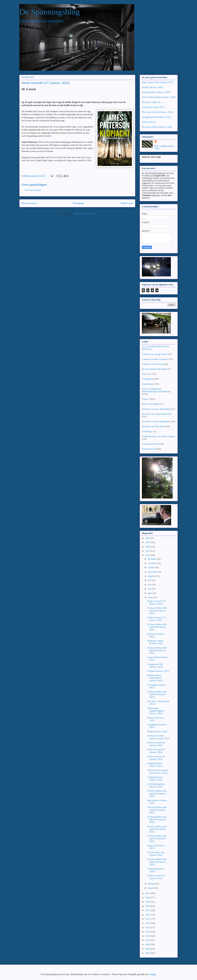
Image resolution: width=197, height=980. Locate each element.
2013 (148, 927)
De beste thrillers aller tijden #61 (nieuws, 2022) (157, 819)
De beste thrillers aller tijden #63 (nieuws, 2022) (157, 793)
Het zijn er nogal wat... (152, 102)
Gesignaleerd (148, 379)
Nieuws (145, 399)
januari (151, 888)
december (152, 559)
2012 (148, 932)
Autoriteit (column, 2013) (153, 107)
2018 (148, 906)
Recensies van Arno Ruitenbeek (156, 409)
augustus (152, 576)
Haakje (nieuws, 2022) (157, 731)
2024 (148, 547)
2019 (148, 902)
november (153, 563)
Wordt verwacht (149, 449)
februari (152, 884)
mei (150, 589)
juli (150, 580)
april (150, 593)
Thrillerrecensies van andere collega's (158, 436)
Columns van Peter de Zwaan (155, 359)
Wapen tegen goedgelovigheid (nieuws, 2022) (156, 711)
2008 (148, 949)
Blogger (153, 974)
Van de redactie (149, 122)
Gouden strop (148, 384)
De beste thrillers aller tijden (154, 369)
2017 (148, 910)
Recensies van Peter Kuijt (153, 426)
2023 (148, 551)
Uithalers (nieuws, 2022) (158, 671)
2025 (148, 542)
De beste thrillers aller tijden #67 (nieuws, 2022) (157, 611)
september (153, 572)
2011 (148, 936)
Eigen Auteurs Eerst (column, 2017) (158, 82)
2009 (148, 944)
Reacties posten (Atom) (84, 214)
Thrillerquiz (147, 431)
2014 (148, 923)
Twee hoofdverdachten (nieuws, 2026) (159, 97)
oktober (152, 567)
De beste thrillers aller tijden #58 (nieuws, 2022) (157, 862)
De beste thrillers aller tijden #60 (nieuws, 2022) (157, 829)
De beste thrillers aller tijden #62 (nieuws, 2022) (157, 810)
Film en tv (146, 374)
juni (150, 585)
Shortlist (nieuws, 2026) (152, 87)
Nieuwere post (29, 203)
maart (151, 597)
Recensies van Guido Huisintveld (157, 414)
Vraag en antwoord (150, 444)
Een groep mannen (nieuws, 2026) (157, 127)
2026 (148, 538)
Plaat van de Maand (151, 404)
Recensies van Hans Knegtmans (156, 421)
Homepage (78, 203)
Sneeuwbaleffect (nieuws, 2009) (156, 92)
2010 (148, 940)
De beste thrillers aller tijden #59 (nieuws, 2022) (157, 839)
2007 (148, 953)
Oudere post (127, 203)
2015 (148, 919)
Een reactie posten (33, 190)
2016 (148, 915)
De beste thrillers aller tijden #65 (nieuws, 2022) (157, 650)
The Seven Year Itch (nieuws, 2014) (158, 112)
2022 (148, 555)
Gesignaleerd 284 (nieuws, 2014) (156, 117)
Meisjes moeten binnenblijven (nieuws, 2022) (155, 678)
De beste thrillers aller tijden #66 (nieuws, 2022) (157, 627)
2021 (148, 893)
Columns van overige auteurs (155, 354)
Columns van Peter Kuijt (153, 364)
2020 (148, 898)
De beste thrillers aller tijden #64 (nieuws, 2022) (157, 694)
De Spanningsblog (50, 12)
